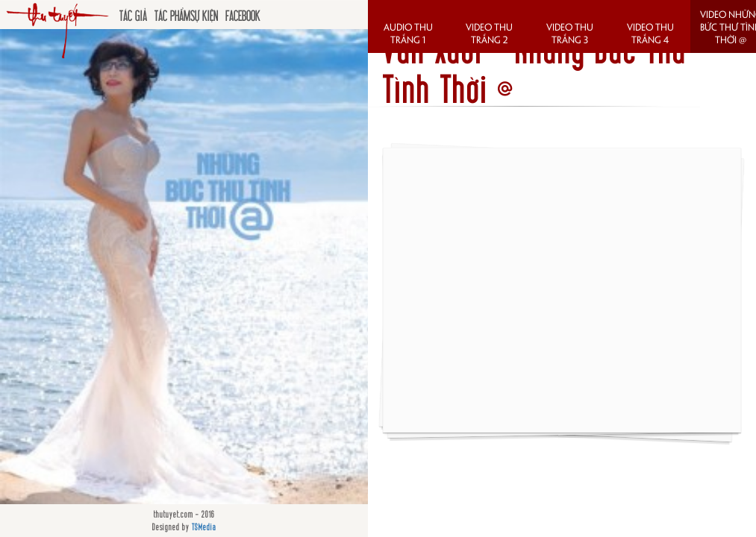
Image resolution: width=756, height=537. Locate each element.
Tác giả (133, 15)
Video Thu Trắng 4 (650, 33)
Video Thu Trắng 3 (570, 33)
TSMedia (204, 527)
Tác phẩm (172, 15)
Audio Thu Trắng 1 (408, 33)
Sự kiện (204, 15)
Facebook (243, 15)
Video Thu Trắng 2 (489, 33)
